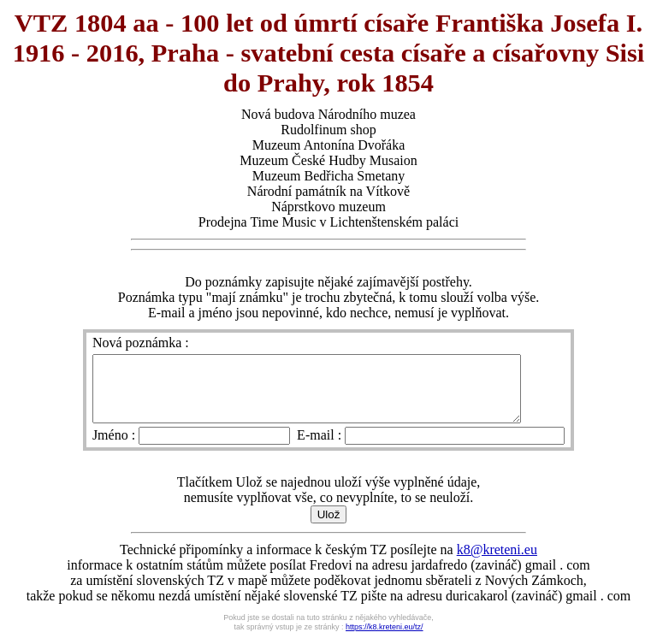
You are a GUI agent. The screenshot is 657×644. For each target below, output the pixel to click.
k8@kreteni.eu (497, 562)
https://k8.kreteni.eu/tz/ (385, 640)
